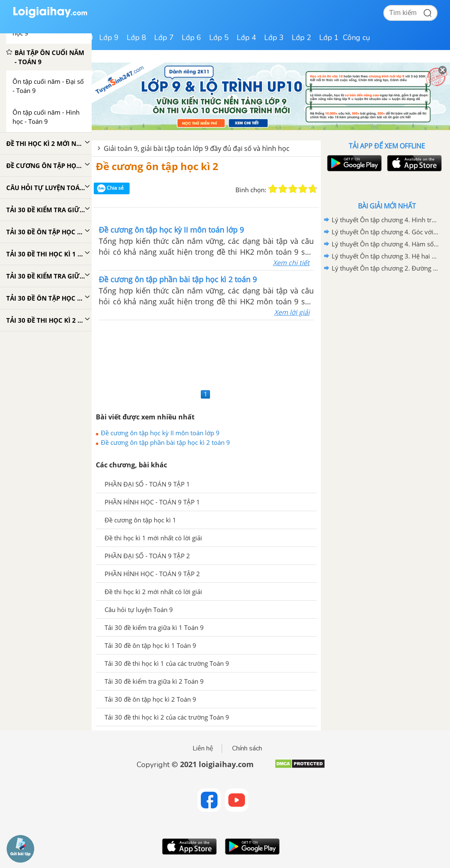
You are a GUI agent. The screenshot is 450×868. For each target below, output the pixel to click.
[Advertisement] (206, 353)
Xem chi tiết (291, 263)
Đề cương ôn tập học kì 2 (157, 166)
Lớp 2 (301, 38)
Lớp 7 (164, 38)
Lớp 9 (109, 38)
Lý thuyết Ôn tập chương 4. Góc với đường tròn (385, 232)
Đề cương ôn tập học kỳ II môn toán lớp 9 (160, 433)
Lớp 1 (329, 38)
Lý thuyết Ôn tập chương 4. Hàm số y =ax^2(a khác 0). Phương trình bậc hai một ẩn (385, 244)
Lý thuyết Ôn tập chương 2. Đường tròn (385, 268)
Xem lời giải (292, 312)
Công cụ (356, 38)
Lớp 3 (274, 38)
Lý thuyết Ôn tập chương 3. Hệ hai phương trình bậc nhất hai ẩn (385, 256)
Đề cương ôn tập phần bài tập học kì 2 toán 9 (165, 442)
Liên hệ (203, 748)
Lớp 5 (219, 38)
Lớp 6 (191, 38)
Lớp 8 (136, 38)
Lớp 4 (246, 38)
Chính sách (247, 748)
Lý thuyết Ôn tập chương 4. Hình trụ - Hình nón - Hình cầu (385, 220)
